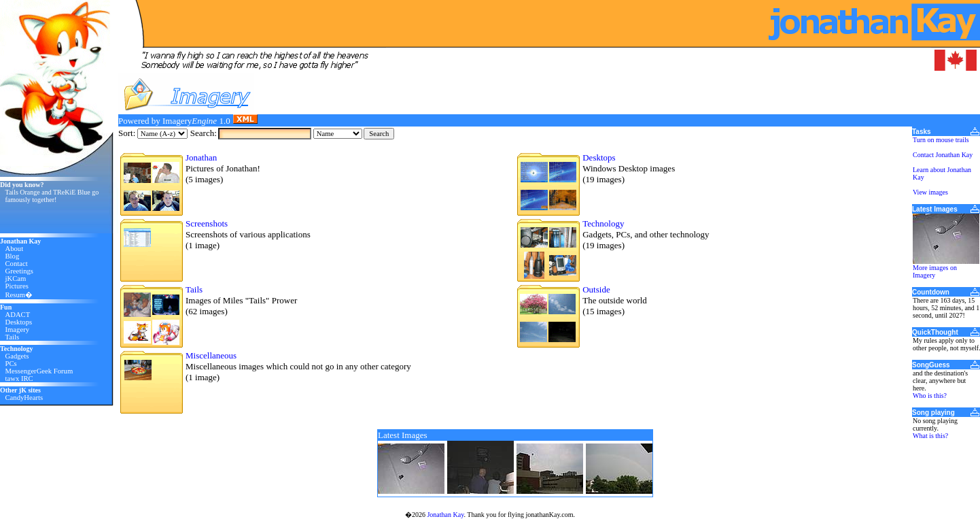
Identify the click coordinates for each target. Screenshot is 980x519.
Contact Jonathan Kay (943, 155)
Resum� (19, 295)
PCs (11, 364)
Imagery (18, 330)
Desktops (19, 322)
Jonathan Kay (445, 515)
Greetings (19, 271)
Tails (13, 337)
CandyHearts (24, 398)
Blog (13, 256)
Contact (17, 264)
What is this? (930, 436)
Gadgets (17, 356)
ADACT (18, 315)
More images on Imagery (935, 271)
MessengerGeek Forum (39, 371)
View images (930, 192)
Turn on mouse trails (941, 140)
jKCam (16, 279)
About (15, 249)
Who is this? (930, 396)
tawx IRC (19, 379)
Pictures (17, 286)
